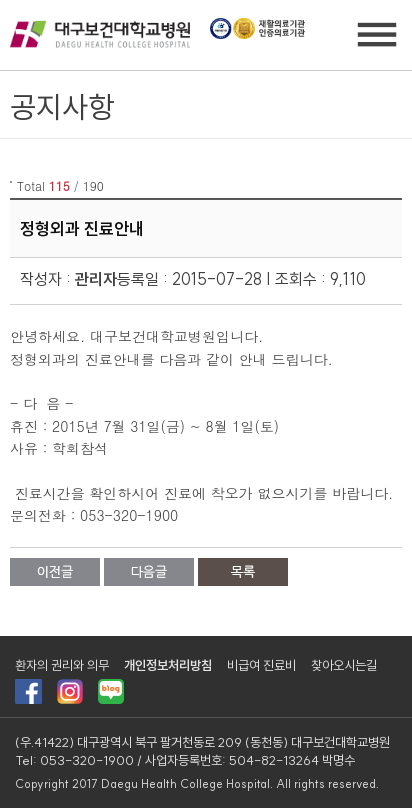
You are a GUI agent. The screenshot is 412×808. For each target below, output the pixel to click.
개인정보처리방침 (168, 665)
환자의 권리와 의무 (62, 665)
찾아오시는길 (344, 665)
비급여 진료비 (261, 665)
